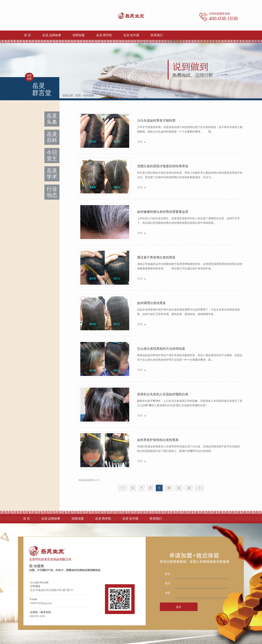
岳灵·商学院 (104, 35)
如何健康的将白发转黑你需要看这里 (163, 212)
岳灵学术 (52, 174)
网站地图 (44, 583)
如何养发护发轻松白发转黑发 (158, 440)
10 (169, 488)
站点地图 (34, 583)
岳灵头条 (52, 119)
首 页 (27, 35)
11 (179, 488)
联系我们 (157, 35)
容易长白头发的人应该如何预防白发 (163, 394)
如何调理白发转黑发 (152, 303)
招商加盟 (79, 35)
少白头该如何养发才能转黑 (156, 121)
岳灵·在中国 (131, 35)
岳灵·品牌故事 (52, 35)
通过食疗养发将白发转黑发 (156, 257)
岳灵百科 (52, 137)
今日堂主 (52, 155)
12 (189, 488)
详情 (140, 142)
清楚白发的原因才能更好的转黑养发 (163, 166)
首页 (78, 95)
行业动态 (52, 192)
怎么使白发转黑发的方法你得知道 (161, 349)
